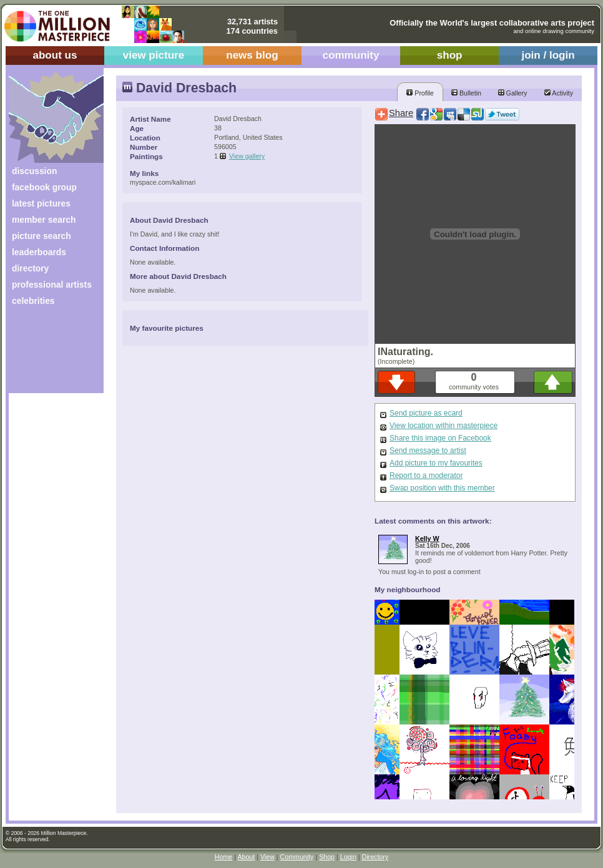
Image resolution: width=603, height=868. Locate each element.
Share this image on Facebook (440, 438)
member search (44, 220)
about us (55, 55)
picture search (42, 236)
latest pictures (41, 203)
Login (348, 857)
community (351, 55)
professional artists (52, 285)
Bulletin (466, 93)
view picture (154, 55)
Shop (327, 857)
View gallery (247, 156)
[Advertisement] (48, 354)
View (267, 857)
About (246, 857)
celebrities (33, 301)
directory (30, 268)
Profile (420, 93)
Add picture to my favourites (436, 463)
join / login (548, 55)
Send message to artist (428, 451)
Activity (559, 93)
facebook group (44, 187)
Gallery (513, 93)
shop (450, 55)
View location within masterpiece (444, 426)
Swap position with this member (442, 488)
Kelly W (427, 539)
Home (223, 857)
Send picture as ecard (426, 413)
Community (297, 857)
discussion (34, 171)
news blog (252, 55)
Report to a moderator (426, 475)
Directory (375, 857)
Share (401, 113)
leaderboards (39, 252)
